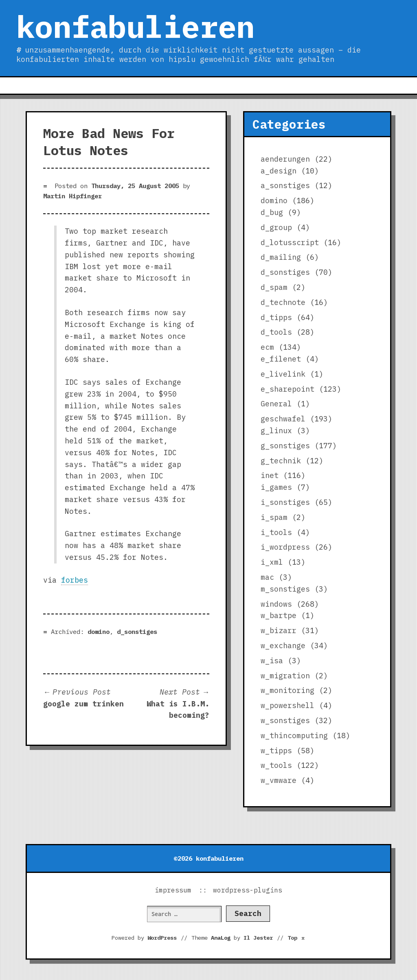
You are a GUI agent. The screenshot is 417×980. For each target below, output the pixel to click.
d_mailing (281, 257)
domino (99, 631)
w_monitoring (288, 690)
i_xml (272, 562)
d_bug (272, 212)
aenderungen (285, 159)
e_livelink (283, 374)
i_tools (276, 532)
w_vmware (279, 780)
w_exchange (283, 646)
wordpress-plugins (248, 890)
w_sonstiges (285, 720)
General (276, 404)
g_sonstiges (285, 446)
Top (296, 938)
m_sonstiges (285, 589)
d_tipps (276, 317)
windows (276, 604)
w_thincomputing (294, 736)
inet (270, 475)
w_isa (272, 661)
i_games (276, 487)
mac (267, 577)
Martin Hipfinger (72, 196)
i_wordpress (285, 547)
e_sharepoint (288, 389)
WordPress (162, 938)
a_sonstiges (285, 185)
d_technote (283, 302)
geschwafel (283, 419)
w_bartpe (279, 615)
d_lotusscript (290, 242)
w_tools (276, 765)
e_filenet (281, 359)
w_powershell (288, 705)
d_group (276, 227)
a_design (279, 171)
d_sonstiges (137, 631)
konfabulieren (135, 26)
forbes (75, 580)
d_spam (274, 287)
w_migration (285, 676)
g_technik (281, 461)
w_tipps (276, 751)
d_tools (276, 332)
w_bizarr (279, 630)
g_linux (276, 431)
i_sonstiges (285, 502)
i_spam (274, 517)
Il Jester (258, 938)
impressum (173, 890)
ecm (267, 347)
